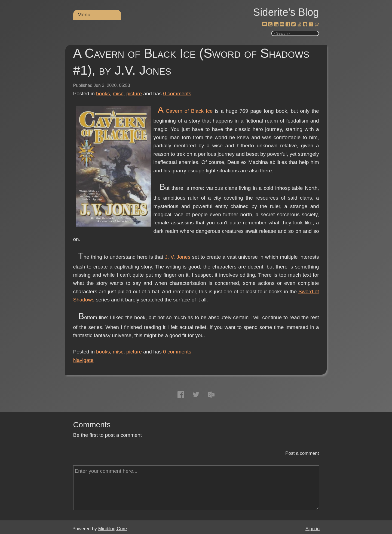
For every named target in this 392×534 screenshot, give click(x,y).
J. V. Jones (178, 257)
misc (118, 94)
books (103, 94)
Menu (84, 15)
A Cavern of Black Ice (185, 111)
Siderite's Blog (286, 12)
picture (134, 94)
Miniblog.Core (113, 529)
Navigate (83, 360)
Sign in (313, 529)
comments (177, 94)
